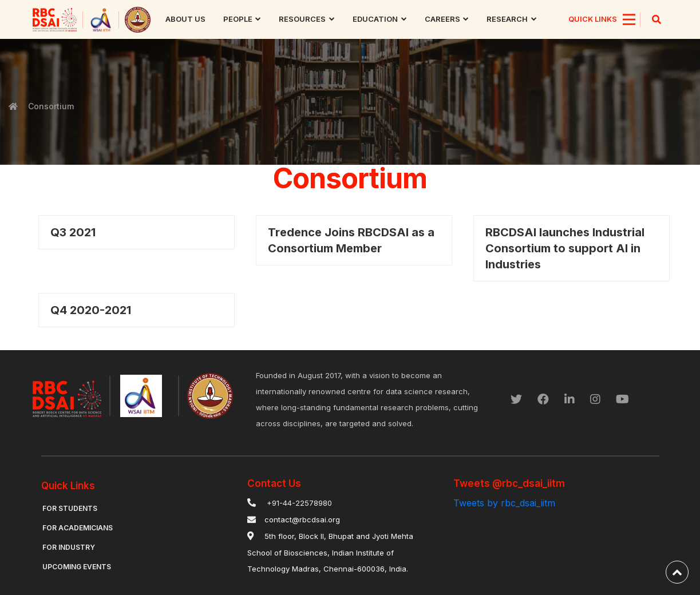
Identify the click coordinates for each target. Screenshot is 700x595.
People (238, 19)
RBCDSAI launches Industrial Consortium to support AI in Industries (565, 248)
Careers (442, 19)
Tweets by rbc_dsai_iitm (504, 503)
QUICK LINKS (593, 19)
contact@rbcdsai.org (302, 519)
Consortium (50, 106)
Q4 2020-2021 (91, 310)
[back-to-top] (677, 572)
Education (375, 19)
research (507, 19)
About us (185, 19)
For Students (70, 508)
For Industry (69, 547)
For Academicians (78, 528)
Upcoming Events (77, 567)
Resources (302, 19)
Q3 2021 (73, 232)
